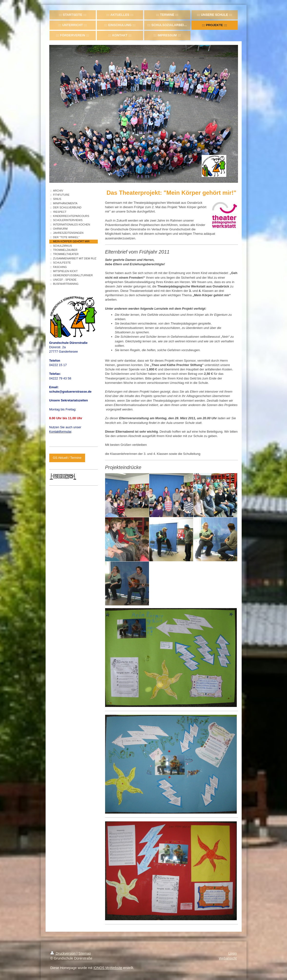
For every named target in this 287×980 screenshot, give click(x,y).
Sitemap (85, 953)
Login (232, 953)
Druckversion (64, 953)
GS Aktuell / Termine (67, 458)
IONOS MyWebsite (108, 968)
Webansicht (228, 958)
